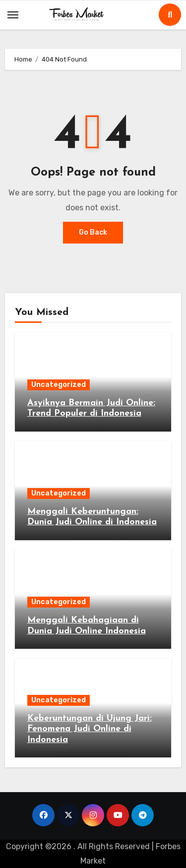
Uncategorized (59, 385)
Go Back (93, 232)
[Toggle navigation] (13, 15)
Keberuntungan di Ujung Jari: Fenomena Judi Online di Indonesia (90, 729)
